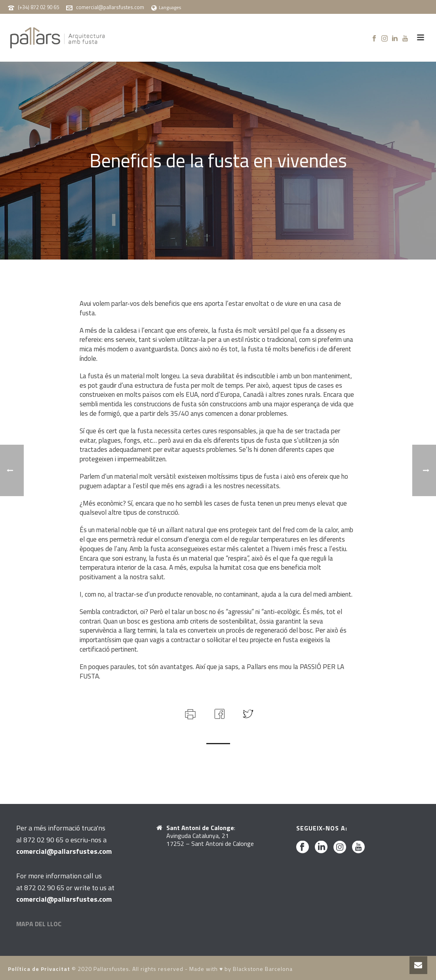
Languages (166, 7)
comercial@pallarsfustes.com (110, 7)
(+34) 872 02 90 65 (38, 7)
